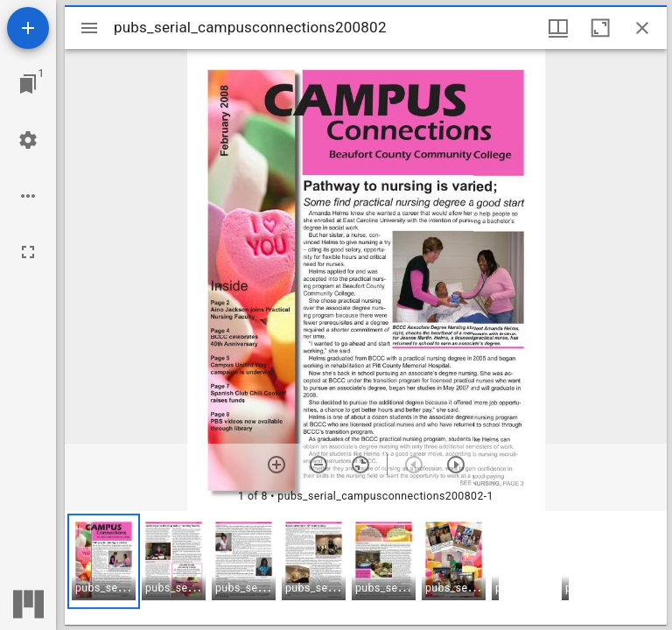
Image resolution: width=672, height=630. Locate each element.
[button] (104, 561)
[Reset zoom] (360, 465)
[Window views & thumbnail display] (558, 28)
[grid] (366, 568)
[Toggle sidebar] (89, 28)
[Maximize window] (600, 28)
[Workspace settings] (28, 140)
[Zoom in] (276, 465)
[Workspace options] (28, 196)
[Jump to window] (28, 84)
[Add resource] (28, 28)
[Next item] (456, 465)
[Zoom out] (318, 465)
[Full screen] (28, 252)
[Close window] (642, 28)
